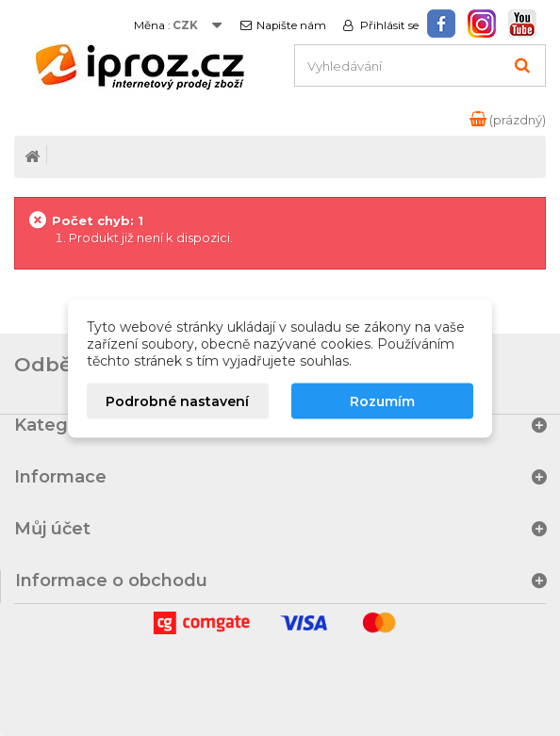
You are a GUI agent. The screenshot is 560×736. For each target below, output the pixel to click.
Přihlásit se (388, 25)
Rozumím (382, 401)
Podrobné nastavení (177, 401)
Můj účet (52, 529)
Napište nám (291, 25)
